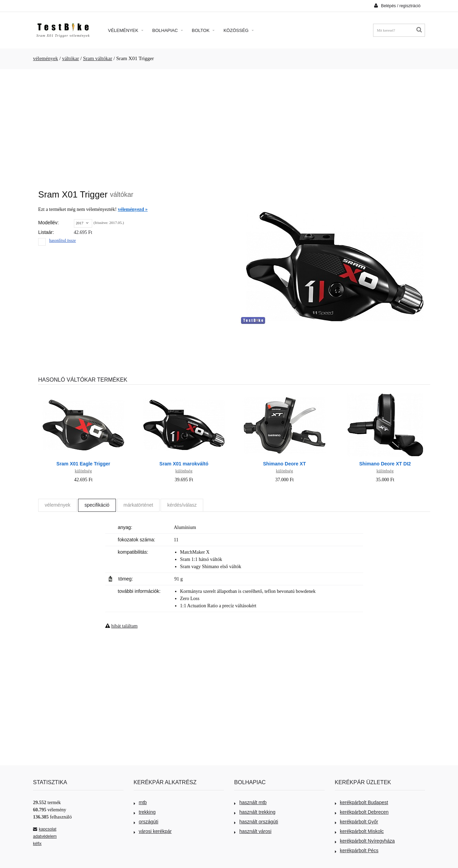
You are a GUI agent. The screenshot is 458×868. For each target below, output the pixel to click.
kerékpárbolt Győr (357, 822)
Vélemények (126, 30)
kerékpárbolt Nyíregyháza (365, 841)
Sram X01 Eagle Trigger (83, 464)
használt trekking (255, 812)
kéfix (37, 844)
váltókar (70, 58)
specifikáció (97, 505)
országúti (146, 822)
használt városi (253, 831)
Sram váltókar (97, 58)
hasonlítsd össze (63, 240)
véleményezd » (133, 209)
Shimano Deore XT (284, 464)
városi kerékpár (153, 831)
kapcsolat (45, 829)
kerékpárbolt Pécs (357, 850)
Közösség (239, 30)
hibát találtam (125, 626)
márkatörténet (138, 505)
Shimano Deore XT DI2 (385, 464)
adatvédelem (45, 836)
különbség (83, 471)
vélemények (46, 58)
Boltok (203, 30)
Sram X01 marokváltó (184, 464)
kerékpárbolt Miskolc (359, 831)
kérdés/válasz (182, 505)
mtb (140, 802)
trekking (145, 812)
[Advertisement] (229, 126)
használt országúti (256, 822)
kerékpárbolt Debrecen (362, 812)
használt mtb (250, 802)
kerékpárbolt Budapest (362, 802)
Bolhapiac (168, 30)
